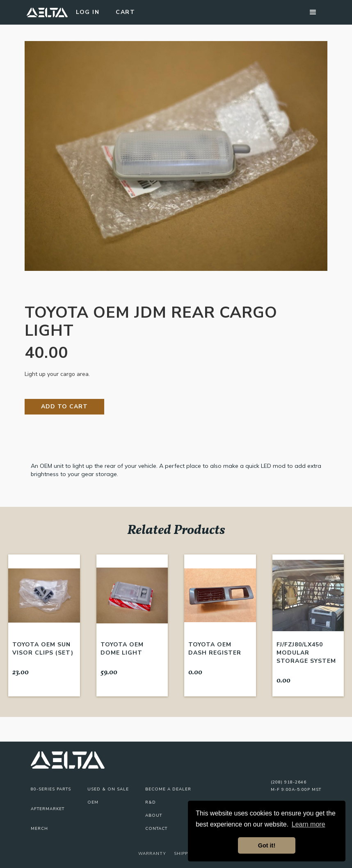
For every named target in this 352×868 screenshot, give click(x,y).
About (154, 815)
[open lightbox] (176, 156)
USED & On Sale (108, 789)
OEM (93, 802)
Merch (39, 829)
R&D (151, 802)
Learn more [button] (309, 824)
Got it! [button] (267, 845)
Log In (88, 12)
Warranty (152, 853)
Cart (125, 12)
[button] (313, 12)
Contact (156, 829)
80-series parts (51, 789)
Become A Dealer (168, 789)
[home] (47, 12)
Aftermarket (48, 809)
